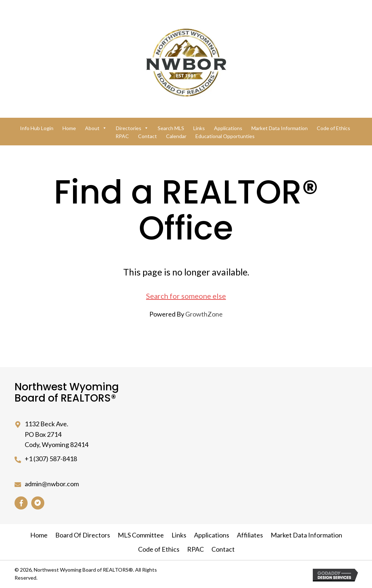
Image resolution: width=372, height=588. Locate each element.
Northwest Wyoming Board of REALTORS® (67, 392)
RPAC (122, 136)
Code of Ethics (333, 128)
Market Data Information (280, 128)
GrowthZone (204, 314)
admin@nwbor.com (52, 484)
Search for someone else (186, 296)
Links (199, 128)
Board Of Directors (83, 535)
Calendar (176, 136)
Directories (132, 128)
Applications (228, 128)
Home (69, 128)
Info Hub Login (37, 128)
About (96, 128)
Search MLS (171, 128)
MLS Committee (141, 535)
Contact (147, 136)
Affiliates (250, 535)
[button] (21, 503)
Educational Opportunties (225, 136)
